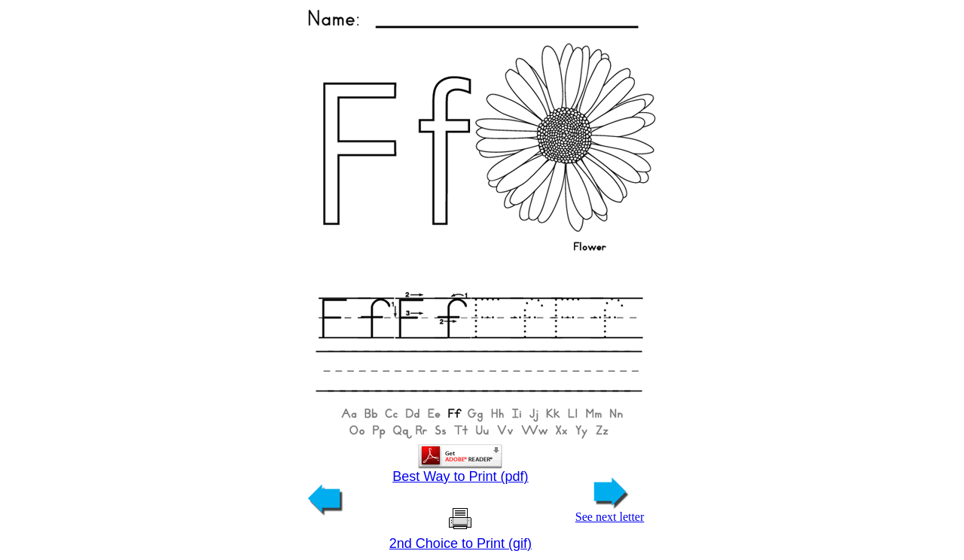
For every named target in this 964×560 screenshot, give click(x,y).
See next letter (610, 511)
